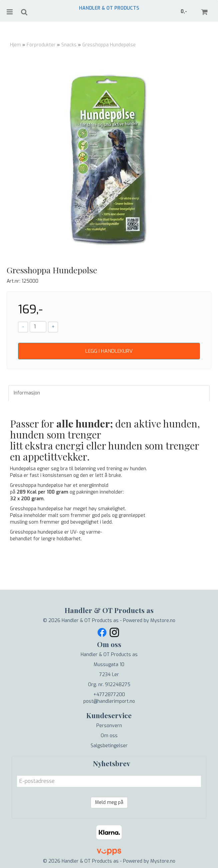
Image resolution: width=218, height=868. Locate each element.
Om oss (109, 736)
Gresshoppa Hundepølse (109, 45)
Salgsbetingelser (109, 746)
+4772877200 (109, 695)
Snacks (69, 45)
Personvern (109, 726)
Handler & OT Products (109, 8)
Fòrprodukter (41, 45)
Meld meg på (109, 802)
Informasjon (27, 393)
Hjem (15, 45)
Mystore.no (163, 621)
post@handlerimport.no (109, 701)
